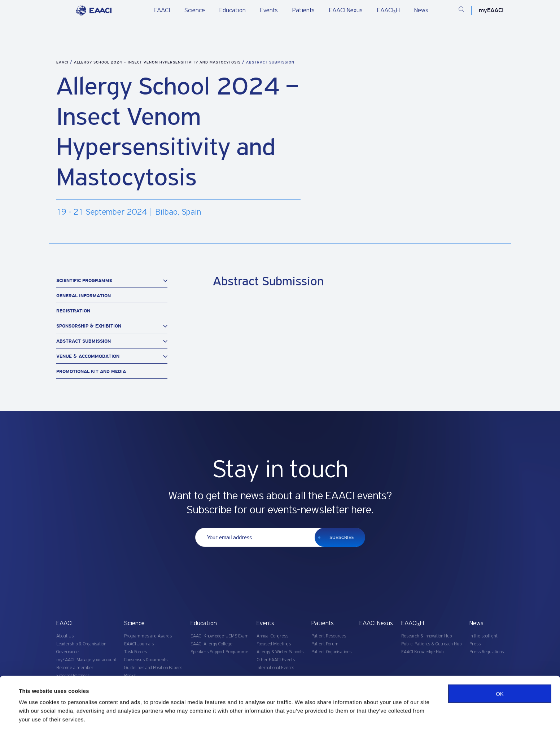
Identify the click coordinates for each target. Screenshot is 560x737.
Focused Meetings (274, 644)
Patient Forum (325, 644)
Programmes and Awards (148, 636)
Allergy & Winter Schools (280, 652)
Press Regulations (487, 652)
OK (500, 677)
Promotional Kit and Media (91, 371)
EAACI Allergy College (211, 644)
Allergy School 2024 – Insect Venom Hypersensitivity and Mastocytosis (158, 62)
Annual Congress (272, 636)
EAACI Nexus (346, 10)
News (421, 10)
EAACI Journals (139, 644)
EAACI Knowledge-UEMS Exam (220, 636)
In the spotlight (484, 636)
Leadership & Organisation (81, 644)
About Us (65, 636)
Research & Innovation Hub (426, 636)
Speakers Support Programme (219, 652)
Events (269, 10)
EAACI (162, 10)
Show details (36, 723)
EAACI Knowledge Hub (422, 652)
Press (475, 644)
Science (195, 10)
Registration (73, 311)
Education (233, 10)
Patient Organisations (331, 652)
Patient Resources (329, 636)
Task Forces (135, 652)
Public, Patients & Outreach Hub (431, 644)
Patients (303, 10)
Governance (67, 652)
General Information (84, 296)
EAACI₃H (388, 10)
